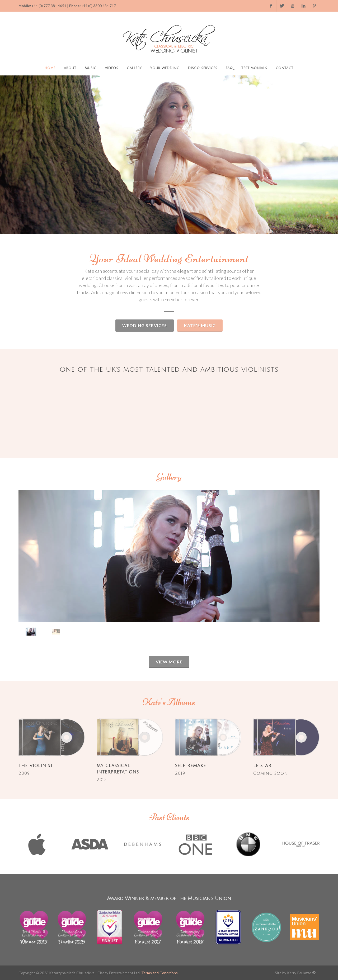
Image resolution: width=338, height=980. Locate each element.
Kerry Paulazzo (299, 973)
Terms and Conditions (159, 973)
